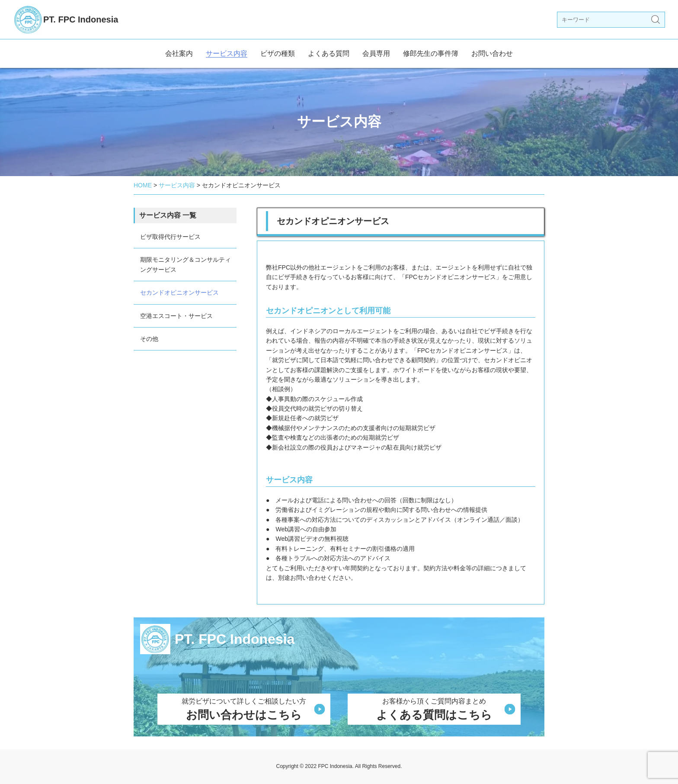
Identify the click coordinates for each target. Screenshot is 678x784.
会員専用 (376, 53)
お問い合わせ (492, 53)
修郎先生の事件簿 (431, 53)
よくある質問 (329, 53)
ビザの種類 (278, 53)
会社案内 (179, 53)
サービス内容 (227, 53)
